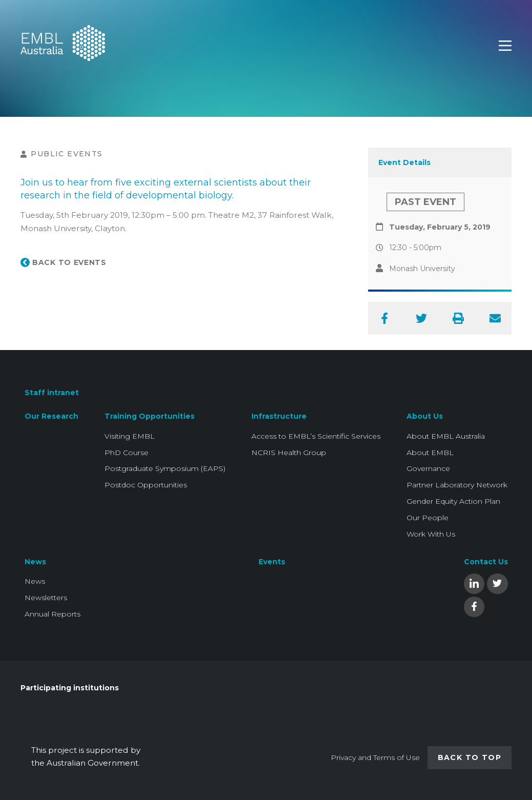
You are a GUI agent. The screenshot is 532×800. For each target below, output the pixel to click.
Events (272, 562)
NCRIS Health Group (289, 453)
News (35, 562)
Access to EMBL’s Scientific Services (316, 436)
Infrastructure (279, 416)
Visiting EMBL (130, 436)
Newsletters (46, 598)
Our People (428, 518)
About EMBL (430, 453)
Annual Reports (52, 614)
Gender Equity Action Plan (453, 501)
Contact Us (486, 562)
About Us (425, 416)
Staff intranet (52, 393)
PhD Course (126, 453)
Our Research (51, 416)
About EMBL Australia (446, 436)
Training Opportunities (150, 416)
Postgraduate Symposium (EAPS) (165, 468)
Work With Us (431, 534)
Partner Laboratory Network (457, 485)
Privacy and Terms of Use (375, 757)
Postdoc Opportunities (146, 485)
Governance (428, 468)
